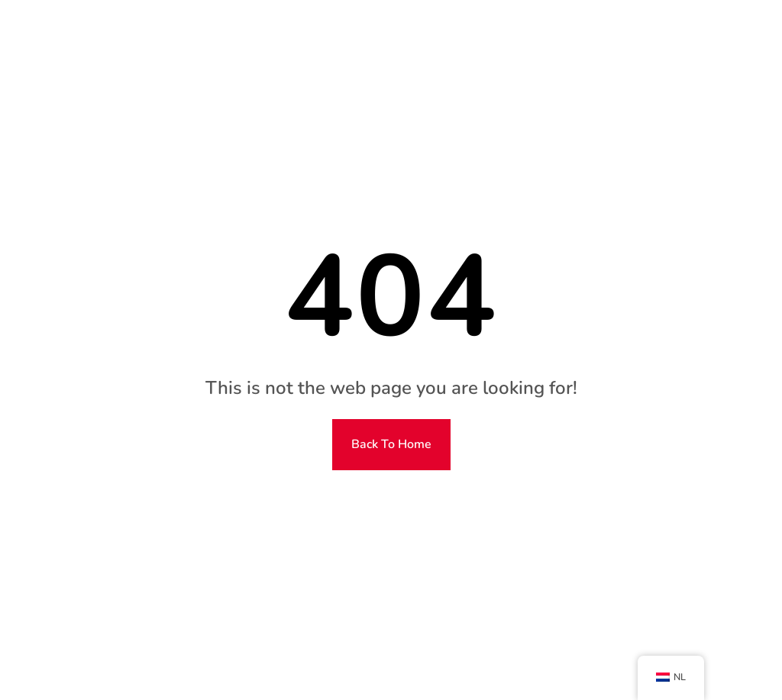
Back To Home (391, 444)
